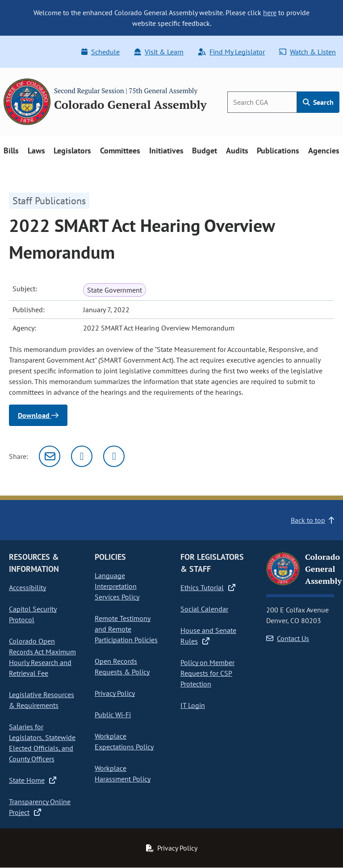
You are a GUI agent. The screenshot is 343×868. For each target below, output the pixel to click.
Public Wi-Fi (113, 715)
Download (38, 415)
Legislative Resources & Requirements (42, 700)
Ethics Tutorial (208, 587)
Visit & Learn (159, 52)
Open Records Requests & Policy (122, 666)
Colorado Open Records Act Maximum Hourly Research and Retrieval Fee (42, 657)
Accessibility (27, 587)
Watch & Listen (307, 52)
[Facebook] (114, 456)
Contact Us (288, 638)
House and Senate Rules (208, 636)
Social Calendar (204, 609)
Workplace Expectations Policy (124, 741)
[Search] (262, 102)
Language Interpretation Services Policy (117, 586)
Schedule (100, 52)
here (270, 12)
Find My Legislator (231, 52)
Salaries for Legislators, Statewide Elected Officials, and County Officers (42, 743)
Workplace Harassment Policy (123, 773)
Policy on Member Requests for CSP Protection (207, 673)
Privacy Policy (115, 693)
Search (318, 102)
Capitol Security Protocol (33, 614)
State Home (33, 780)
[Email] (50, 456)
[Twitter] (82, 456)
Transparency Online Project (40, 807)
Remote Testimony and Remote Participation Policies (126, 629)
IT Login (193, 705)
